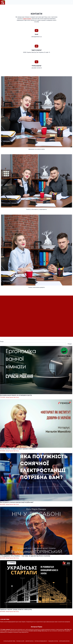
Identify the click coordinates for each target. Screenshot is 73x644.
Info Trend (67, 629)
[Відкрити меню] (72, 2)
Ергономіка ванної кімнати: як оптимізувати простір (16, 396)
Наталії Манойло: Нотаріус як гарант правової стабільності (18, 450)
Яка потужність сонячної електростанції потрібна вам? (17, 503)
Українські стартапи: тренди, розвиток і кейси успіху (16, 610)
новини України (27, 19)
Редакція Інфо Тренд (14, 398)
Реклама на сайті (20, 641)
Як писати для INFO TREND (9, 641)
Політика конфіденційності (41, 641)
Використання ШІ (29, 641)
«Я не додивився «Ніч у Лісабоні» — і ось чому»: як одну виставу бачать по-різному (25, 557)
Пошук (2, 342)
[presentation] (36, 371)
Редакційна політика (53, 641)
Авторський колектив (64, 641)
